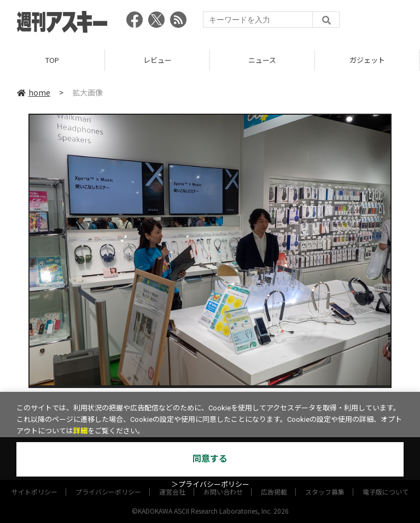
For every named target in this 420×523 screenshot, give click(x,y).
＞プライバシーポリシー (210, 484)
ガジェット (367, 60)
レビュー (157, 60)
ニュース (262, 60)
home (34, 92)
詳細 (80, 431)
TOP (52, 60)
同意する (210, 459)
